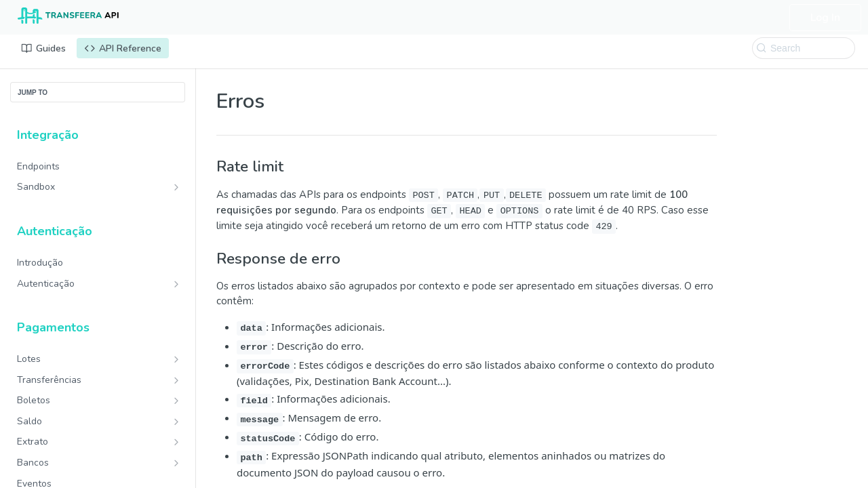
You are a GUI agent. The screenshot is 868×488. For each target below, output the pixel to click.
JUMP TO (33, 93)
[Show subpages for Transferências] (176, 380)
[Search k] (804, 48)
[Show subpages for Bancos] (176, 463)
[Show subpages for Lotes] (176, 359)
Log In (825, 18)
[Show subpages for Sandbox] (176, 187)
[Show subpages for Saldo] (176, 422)
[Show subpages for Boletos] (176, 401)
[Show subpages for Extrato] (176, 442)
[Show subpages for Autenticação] (176, 284)
